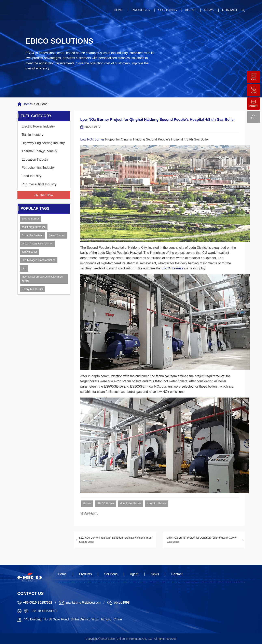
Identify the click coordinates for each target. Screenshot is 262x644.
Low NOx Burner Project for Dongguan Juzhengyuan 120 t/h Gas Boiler (202, 540)
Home (119, 10)
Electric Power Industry (38, 126)
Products (141, 10)
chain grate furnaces (34, 227)
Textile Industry (33, 135)
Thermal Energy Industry (39, 151)
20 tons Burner (30, 219)
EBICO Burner (106, 503)
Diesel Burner (57, 235)
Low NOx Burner (92, 139)
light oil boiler (29, 252)
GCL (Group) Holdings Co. (37, 244)
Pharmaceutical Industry (39, 184)
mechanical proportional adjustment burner (43, 279)
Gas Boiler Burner (131, 503)
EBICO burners (172, 268)
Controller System (32, 235)
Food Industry (32, 176)
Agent (190, 10)
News (209, 10)
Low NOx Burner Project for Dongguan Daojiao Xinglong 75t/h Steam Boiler (115, 540)
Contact (230, 10)
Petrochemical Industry (38, 168)
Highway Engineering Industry (43, 143)
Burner (87, 503)
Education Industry (35, 159)
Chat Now (44, 195)
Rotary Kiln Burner (32, 289)
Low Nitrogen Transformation (39, 260)
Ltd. (24, 268)
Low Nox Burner (157, 503)
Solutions (167, 10)
